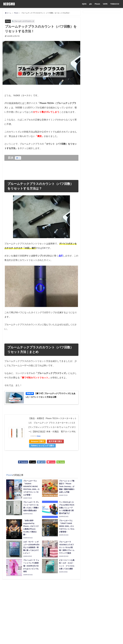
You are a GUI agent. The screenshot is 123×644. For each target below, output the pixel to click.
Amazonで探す (38, 447)
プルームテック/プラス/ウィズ (25, 21)
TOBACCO (115, 4)
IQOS (84, 4)
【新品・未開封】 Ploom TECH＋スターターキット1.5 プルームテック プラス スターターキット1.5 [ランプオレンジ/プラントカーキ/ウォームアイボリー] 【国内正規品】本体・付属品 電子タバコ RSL (53, 428)
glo (91, 4)
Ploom (97, 4)
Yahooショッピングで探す (43, 451)
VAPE (105, 4)
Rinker (39, 442)
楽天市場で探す (57, 447)
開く (18, 158)
